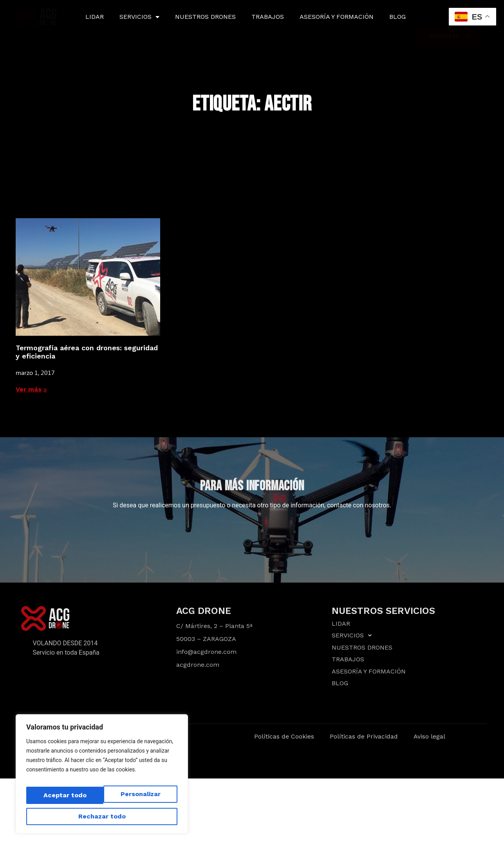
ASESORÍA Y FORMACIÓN (337, 17)
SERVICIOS (139, 17)
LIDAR (95, 17)
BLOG (397, 17)
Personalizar (61, 799)
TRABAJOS (268, 17)
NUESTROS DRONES (205, 17)
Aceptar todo (102, 816)
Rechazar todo (136, 799)
